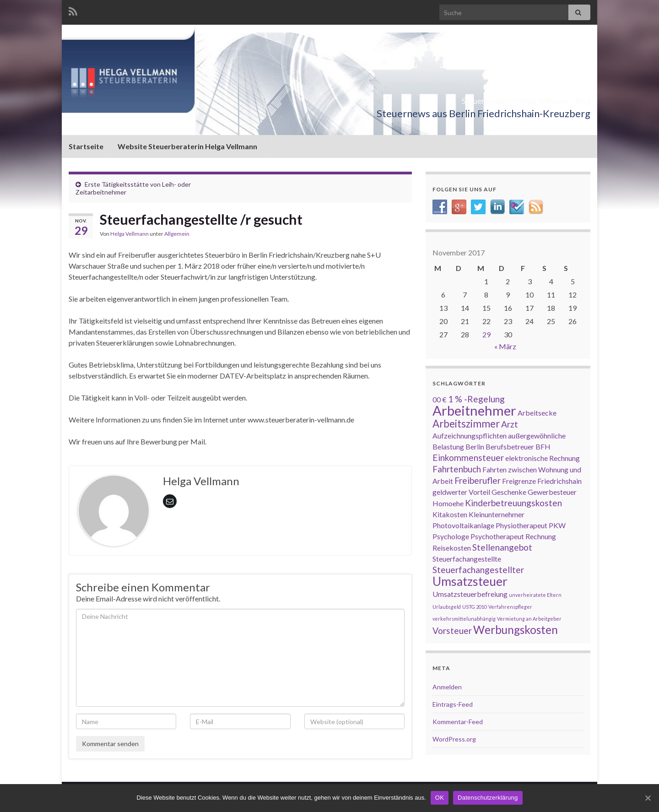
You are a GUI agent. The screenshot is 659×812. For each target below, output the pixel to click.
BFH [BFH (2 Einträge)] (543, 447)
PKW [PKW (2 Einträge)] (557, 525)
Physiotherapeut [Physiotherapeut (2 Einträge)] (521, 525)
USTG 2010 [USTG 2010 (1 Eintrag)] (475, 607)
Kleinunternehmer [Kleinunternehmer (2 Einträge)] (497, 514)
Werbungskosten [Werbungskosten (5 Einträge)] (516, 630)
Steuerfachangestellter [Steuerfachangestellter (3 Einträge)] (478, 570)
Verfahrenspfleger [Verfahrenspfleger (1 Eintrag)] (510, 607)
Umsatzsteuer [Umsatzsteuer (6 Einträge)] (470, 581)
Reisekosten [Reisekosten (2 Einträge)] (452, 548)
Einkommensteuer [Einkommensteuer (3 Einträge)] (468, 457)
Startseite (86, 146)
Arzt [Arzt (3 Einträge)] (510, 424)
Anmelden (447, 687)
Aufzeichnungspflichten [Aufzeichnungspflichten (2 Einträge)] (470, 436)
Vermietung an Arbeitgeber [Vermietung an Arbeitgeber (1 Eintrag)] (529, 619)
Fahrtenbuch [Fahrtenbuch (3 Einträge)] (457, 469)
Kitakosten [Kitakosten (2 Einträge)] (450, 514)
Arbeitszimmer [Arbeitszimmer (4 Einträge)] (466, 424)
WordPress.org (454, 739)
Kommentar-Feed (458, 722)
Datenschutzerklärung (488, 798)
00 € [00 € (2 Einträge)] (440, 399)
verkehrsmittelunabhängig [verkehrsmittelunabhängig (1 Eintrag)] (464, 619)
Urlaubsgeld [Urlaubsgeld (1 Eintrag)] (447, 607)
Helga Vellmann (130, 234)
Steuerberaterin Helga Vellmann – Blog (475, 98)
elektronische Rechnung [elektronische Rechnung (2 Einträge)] (543, 458)
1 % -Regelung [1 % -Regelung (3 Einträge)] (476, 399)
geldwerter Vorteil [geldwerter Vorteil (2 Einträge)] (461, 492)
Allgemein (177, 234)
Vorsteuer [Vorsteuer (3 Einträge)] (452, 631)
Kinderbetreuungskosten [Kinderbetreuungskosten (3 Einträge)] (513, 503)
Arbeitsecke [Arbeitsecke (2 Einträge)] (537, 413)
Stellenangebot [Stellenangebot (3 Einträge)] (502, 547)
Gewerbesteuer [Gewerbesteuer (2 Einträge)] (552, 492)
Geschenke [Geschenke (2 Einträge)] (509, 492)
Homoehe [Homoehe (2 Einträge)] (448, 503)
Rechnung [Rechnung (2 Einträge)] (541, 536)
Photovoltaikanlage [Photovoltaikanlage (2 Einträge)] (463, 525)
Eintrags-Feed (453, 704)
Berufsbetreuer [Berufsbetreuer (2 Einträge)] (510, 447)
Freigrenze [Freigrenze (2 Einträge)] (519, 481)
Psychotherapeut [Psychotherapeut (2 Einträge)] (497, 536)
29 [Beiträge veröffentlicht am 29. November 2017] (486, 334)
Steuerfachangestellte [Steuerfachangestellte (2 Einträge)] (467, 559)
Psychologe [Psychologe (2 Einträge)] (451, 536)
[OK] (648, 798)
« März (505, 346)
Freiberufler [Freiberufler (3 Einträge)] (478, 480)
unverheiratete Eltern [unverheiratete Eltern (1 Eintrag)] (535, 595)
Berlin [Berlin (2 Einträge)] (475, 447)
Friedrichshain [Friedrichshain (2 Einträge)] (559, 481)
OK (440, 798)
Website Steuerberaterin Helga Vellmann (187, 146)
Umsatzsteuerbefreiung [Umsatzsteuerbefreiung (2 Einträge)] (470, 594)
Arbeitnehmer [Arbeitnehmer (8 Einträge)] (474, 410)
